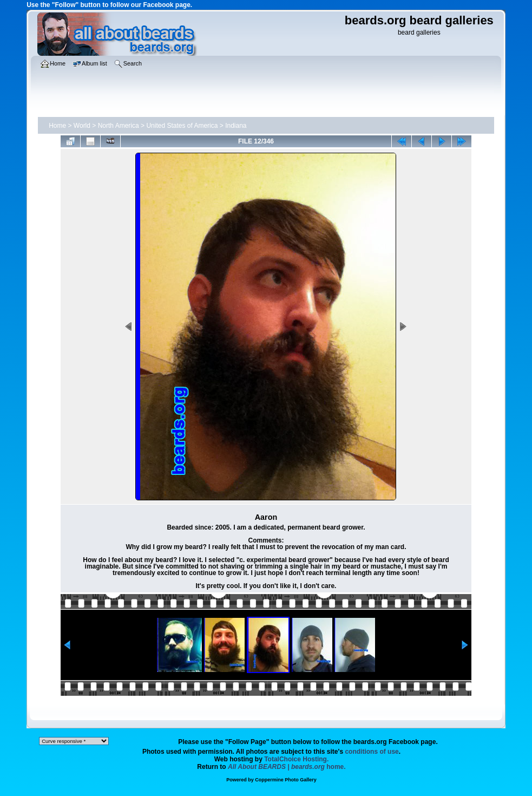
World (82, 126)
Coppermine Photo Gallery (286, 780)
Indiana (236, 126)
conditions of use (372, 752)
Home (57, 126)
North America (119, 126)
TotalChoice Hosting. (296, 759)
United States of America (182, 126)
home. (287, 767)
